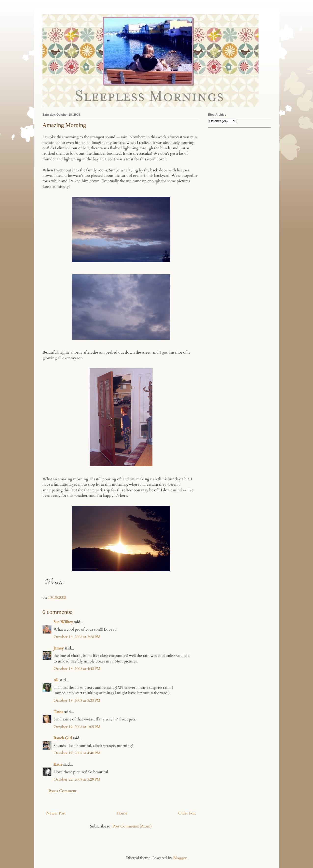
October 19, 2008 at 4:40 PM (77, 753)
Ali (56, 680)
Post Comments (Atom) (132, 826)
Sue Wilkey (63, 622)
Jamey (59, 648)
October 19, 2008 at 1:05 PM (77, 727)
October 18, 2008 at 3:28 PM (77, 637)
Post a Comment (62, 791)
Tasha (58, 712)
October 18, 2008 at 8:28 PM (77, 701)
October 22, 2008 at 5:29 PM (77, 779)
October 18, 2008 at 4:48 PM (77, 669)
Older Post (187, 813)
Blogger (180, 858)
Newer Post (56, 813)
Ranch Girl (63, 738)
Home (122, 813)
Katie (58, 764)
